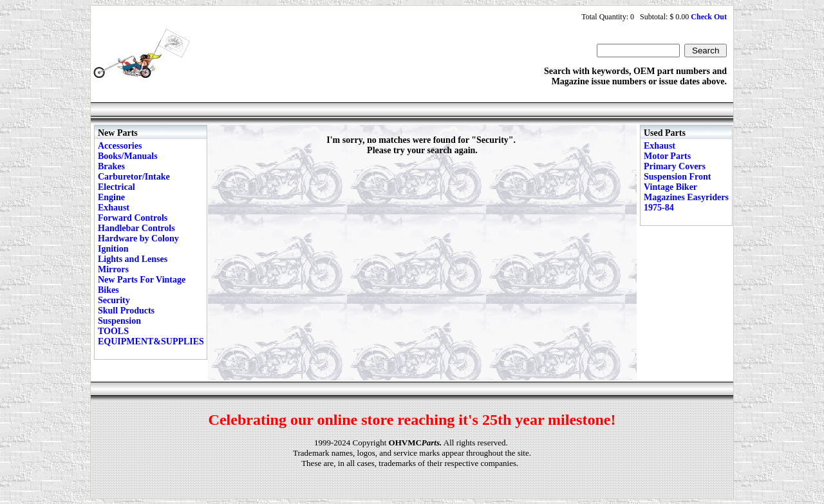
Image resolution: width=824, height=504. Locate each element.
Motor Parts (667, 156)
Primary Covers (675, 166)
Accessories (120, 146)
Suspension (119, 321)
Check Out (709, 17)
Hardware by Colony (138, 238)
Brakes (111, 166)
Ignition (113, 249)
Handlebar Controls (136, 228)
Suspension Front (677, 177)
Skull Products (126, 311)
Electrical (117, 187)
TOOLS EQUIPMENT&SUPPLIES (151, 336)
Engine (111, 197)
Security (114, 300)
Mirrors (113, 269)
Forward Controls (133, 218)
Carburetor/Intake (134, 177)
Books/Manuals (128, 156)
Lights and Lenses (133, 259)
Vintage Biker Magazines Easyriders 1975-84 (686, 197)
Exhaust (114, 208)
